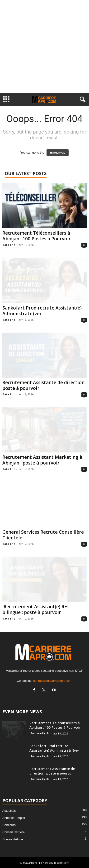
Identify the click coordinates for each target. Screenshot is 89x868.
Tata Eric (9, 245)
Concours (9, 825)
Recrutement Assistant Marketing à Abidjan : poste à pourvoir (42, 460)
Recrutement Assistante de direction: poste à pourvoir (44, 385)
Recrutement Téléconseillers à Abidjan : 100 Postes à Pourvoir (37, 236)
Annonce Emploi (40, 733)
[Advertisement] (44, 47)
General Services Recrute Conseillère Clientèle (43, 535)
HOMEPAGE (58, 153)
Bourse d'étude (13, 839)
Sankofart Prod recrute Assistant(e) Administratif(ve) (42, 311)
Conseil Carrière (14, 832)
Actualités (9, 811)
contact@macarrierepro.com (53, 681)
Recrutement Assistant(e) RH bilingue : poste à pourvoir (35, 610)
